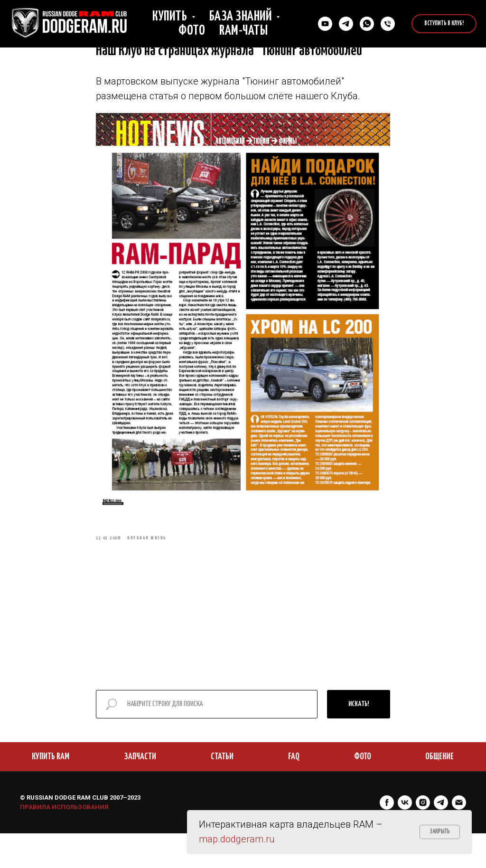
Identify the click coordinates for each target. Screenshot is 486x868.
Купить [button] (171, 17)
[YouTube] (325, 24)
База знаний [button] (242, 17)
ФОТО (363, 791)
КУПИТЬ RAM (51, 791)
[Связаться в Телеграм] (346, 24)
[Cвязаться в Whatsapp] (367, 24)
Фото (192, 31)
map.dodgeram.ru (237, 839)
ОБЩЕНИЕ (439, 791)
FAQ (294, 791)
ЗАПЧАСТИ (140, 791)
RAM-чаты (243, 31)
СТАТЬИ (222, 791)
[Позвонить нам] (388, 24)
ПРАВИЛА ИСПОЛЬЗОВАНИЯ (64, 842)
